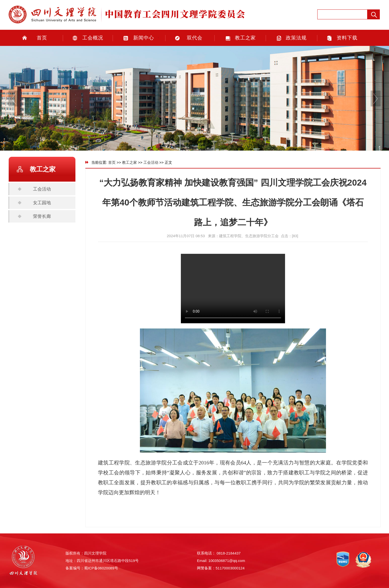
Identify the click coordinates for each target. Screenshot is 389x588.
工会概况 (93, 38)
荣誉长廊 (42, 216)
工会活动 (42, 189)
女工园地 (42, 203)
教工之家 (245, 38)
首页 (42, 38)
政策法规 (296, 38)
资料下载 (347, 38)
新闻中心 (144, 38)
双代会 (195, 38)
